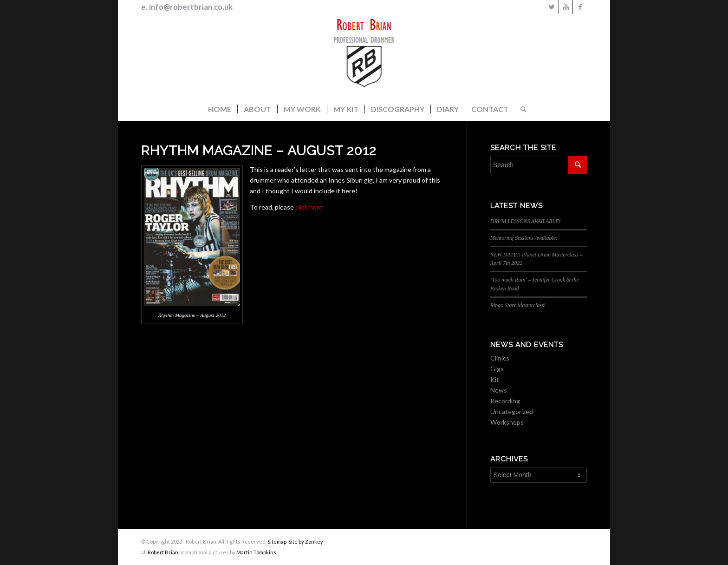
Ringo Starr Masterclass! (518, 305)
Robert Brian (163, 552)
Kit (495, 379)
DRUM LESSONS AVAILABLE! (526, 221)
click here (309, 207)
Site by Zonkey (306, 542)
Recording (505, 401)
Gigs (497, 369)
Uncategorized (512, 411)
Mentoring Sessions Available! (524, 238)
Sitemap (277, 542)
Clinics (500, 358)
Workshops (507, 422)
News (499, 390)
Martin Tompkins (256, 552)
